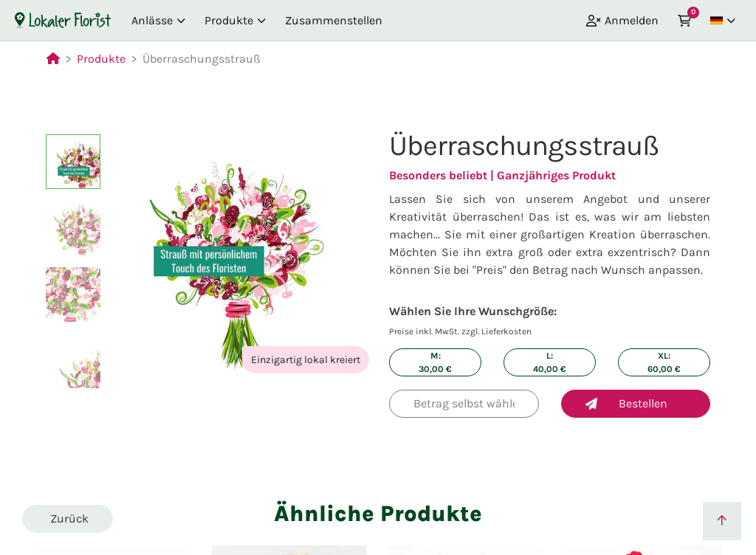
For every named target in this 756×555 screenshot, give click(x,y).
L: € (550, 362)
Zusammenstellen (334, 20)
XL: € (664, 362)
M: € (435, 362)
